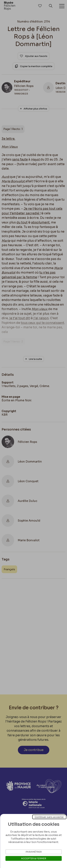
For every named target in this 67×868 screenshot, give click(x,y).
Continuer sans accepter (49, 817)
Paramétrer (34, 852)
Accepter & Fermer (34, 858)
